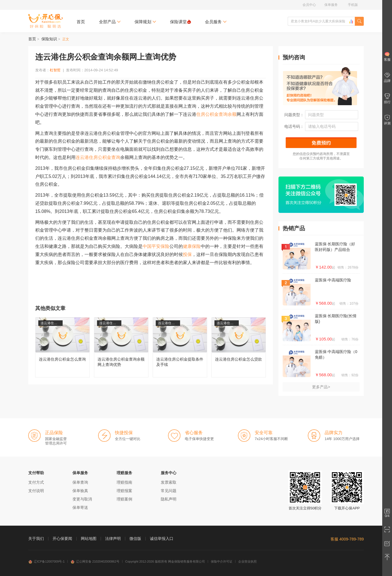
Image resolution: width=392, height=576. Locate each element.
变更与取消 (82, 499)
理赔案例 (124, 499)
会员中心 (309, 5)
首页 (81, 22)
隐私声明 (169, 499)
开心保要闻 (62, 539)
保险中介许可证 (222, 561)
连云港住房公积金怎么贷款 (239, 347)
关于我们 (36, 539)
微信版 (135, 539)
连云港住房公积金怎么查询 (62, 347)
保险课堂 (180, 22)
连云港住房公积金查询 (98, 157)
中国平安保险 (156, 246)
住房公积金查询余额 (216, 114)
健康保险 (192, 246)
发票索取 (169, 482)
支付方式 (36, 482)
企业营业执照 (247, 561)
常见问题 (169, 491)
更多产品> (321, 387)
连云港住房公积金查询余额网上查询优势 (121, 347)
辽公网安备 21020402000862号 (95, 561)
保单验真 (80, 491)
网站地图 (89, 539)
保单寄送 (80, 507)
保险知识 (49, 39)
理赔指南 (124, 482)
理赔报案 (124, 491)
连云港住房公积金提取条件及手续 (180, 347)
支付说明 (36, 491)
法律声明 (113, 539)
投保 (187, 254)
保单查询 (80, 482)
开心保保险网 (45, 21)
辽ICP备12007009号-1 (46, 561)
